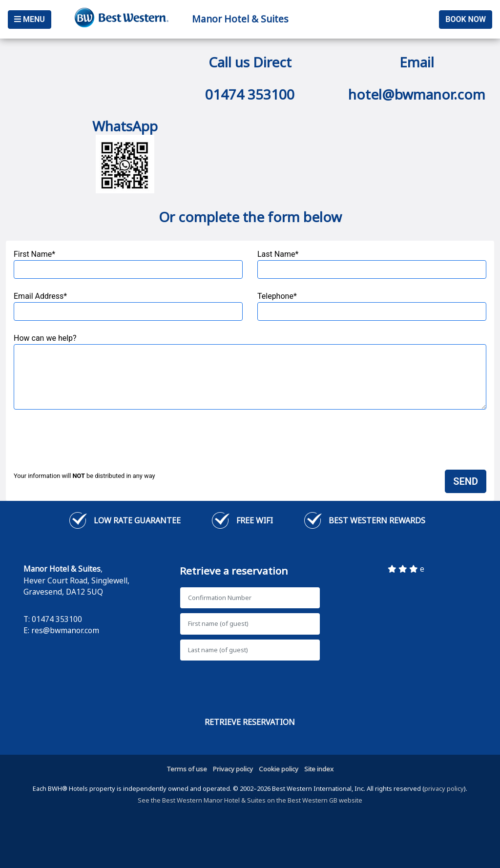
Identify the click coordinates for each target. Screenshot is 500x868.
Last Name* (372, 264)
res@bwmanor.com (65, 630)
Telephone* (372, 306)
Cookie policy (279, 769)
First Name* (128, 264)
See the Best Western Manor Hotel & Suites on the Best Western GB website (250, 800)
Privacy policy (233, 769)
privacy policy (444, 788)
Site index (319, 769)
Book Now (466, 19)
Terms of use (187, 769)
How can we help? (250, 372)
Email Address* (128, 306)
